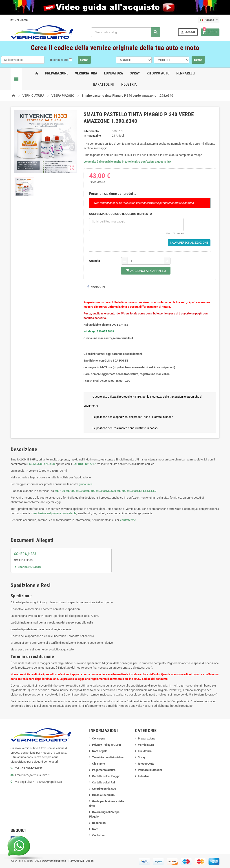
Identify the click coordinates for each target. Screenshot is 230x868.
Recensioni (99, 823)
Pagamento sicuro (104, 770)
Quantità (95, 261)
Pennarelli (186, 73)
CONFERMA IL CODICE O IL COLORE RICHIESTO (121, 214)
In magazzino (92, 136)
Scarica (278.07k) (28, 567)
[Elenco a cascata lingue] (209, 20)
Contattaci (99, 835)
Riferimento (91, 131)
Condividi (96, 287)
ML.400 (91, 491)
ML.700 (121, 491)
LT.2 (154, 491)
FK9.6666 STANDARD (41, 464)
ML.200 (70, 491)
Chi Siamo (19, 20)
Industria (129, 84)
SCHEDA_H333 (25, 554)
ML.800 (132, 491)
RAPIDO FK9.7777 (84, 464)
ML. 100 (60, 491)
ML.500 (101, 491)
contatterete (128, 520)
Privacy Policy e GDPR (106, 745)
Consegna (99, 738)
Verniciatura (86, 73)
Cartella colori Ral (103, 782)
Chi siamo (98, 764)
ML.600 (111, 491)
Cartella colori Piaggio (106, 776)
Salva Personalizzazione (189, 243)
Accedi (189, 32)
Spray (135, 73)
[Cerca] (126, 32)
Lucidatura (114, 73)
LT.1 (140, 491)
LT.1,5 (147, 491)
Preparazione (57, 73)
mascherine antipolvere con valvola (54, 513)
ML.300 (81, 491)
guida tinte (85, 484)
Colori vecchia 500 (104, 789)
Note (95, 829)
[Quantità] (146, 261)
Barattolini (103, 84)
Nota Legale (100, 751)
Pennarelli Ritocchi (150, 770)
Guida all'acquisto (103, 795)
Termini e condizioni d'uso (109, 757)
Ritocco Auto (158, 73)
